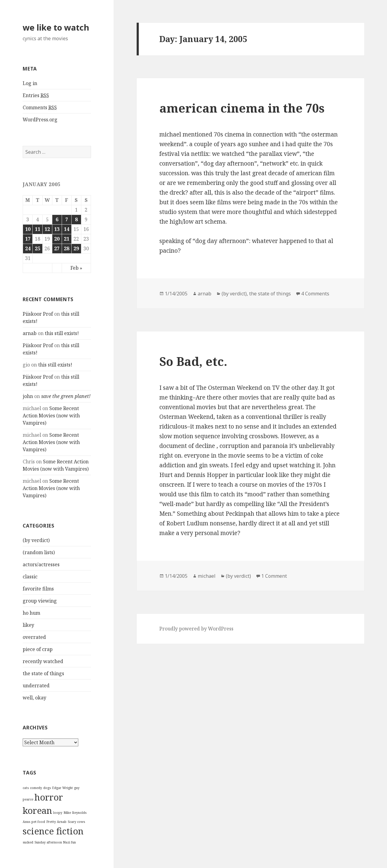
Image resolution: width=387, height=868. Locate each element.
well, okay (34, 698)
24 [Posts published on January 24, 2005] (28, 248)
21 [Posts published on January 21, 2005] (67, 239)
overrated (34, 637)
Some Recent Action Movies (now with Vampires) (51, 416)
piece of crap (38, 649)
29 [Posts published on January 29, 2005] (76, 248)
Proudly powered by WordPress (196, 629)
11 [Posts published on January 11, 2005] (37, 229)
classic (30, 577)
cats (26, 788)
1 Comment (274, 576)
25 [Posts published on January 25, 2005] (37, 248)
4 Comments (315, 294)
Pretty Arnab (56, 822)
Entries (36, 95)
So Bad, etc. (193, 361)
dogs (47, 788)
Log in (30, 83)
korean (37, 810)
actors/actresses (41, 564)
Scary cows (76, 822)
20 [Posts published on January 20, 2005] (57, 239)
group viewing (40, 601)
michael (207, 576)
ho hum (31, 613)
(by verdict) (36, 540)
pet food (38, 822)
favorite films (38, 589)
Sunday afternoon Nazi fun (55, 842)
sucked (28, 842)
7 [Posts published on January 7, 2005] (67, 219)
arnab (30, 333)
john (28, 396)
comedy (36, 788)
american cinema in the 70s (242, 108)
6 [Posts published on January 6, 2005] (57, 219)
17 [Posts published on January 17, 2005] (28, 239)
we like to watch (56, 27)
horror (49, 797)
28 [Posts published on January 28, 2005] (67, 248)
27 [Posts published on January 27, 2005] (57, 248)
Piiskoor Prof (38, 314)
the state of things (43, 673)
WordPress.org (40, 120)
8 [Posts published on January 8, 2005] (76, 219)
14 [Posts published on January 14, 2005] (67, 229)
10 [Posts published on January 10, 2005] (28, 229)
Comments (40, 108)
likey (28, 625)
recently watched (43, 661)
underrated (36, 686)
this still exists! (62, 333)
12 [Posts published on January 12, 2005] (47, 229)
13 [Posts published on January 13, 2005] (57, 229)
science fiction (53, 831)
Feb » (76, 268)
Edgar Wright (62, 788)
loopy (58, 813)
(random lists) (39, 552)
